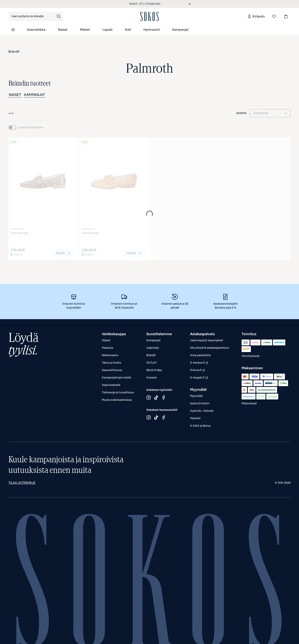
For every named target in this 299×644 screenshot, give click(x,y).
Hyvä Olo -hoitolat (202, 411)
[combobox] (36, 16)
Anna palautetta (200, 355)
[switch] (26, 127)
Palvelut (195, 418)
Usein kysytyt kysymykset (207, 341)
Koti (128, 30)
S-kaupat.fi (200, 379)
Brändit (14, 52)
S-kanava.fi (200, 364)
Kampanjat (180, 30)
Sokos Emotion (200, 404)
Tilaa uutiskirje (22, 483)
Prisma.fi (200, 371)
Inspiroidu (153, 348)
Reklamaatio (110, 355)
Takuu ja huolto (112, 363)
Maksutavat (249, 404)
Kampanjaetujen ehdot (117, 378)
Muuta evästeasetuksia (117, 400)
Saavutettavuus (112, 370)
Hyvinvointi (152, 30)
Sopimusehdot (111, 385)
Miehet (85, 30)
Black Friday (154, 370)
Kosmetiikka (36, 30)
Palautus (108, 348)
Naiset (63, 30)
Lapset (107, 30)
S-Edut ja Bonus (200, 426)
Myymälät (196, 396)
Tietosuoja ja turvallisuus (118, 393)
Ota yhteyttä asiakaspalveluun (210, 348)
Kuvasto (152, 378)
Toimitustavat (251, 356)
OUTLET (152, 363)
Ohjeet (106, 341)
